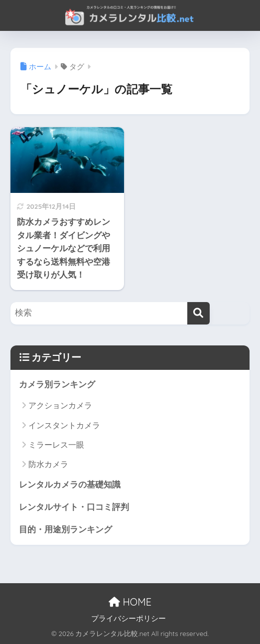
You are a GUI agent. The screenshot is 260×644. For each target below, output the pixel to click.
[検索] (198, 313)
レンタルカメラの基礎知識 (70, 485)
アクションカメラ (60, 405)
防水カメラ (48, 464)
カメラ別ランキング (57, 385)
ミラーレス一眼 (56, 445)
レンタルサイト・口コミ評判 (74, 507)
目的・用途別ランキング (65, 530)
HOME (130, 602)
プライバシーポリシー (129, 619)
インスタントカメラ (64, 425)
